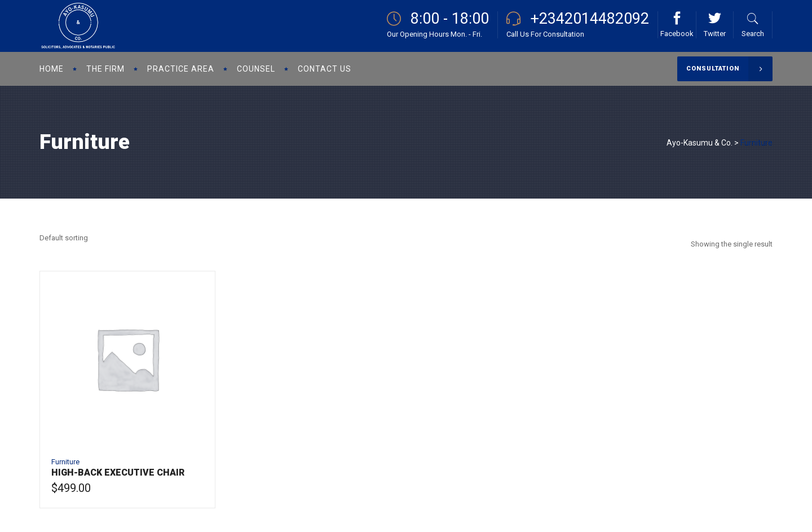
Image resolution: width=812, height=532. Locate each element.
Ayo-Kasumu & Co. (700, 143)
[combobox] (64, 238)
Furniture (65, 462)
